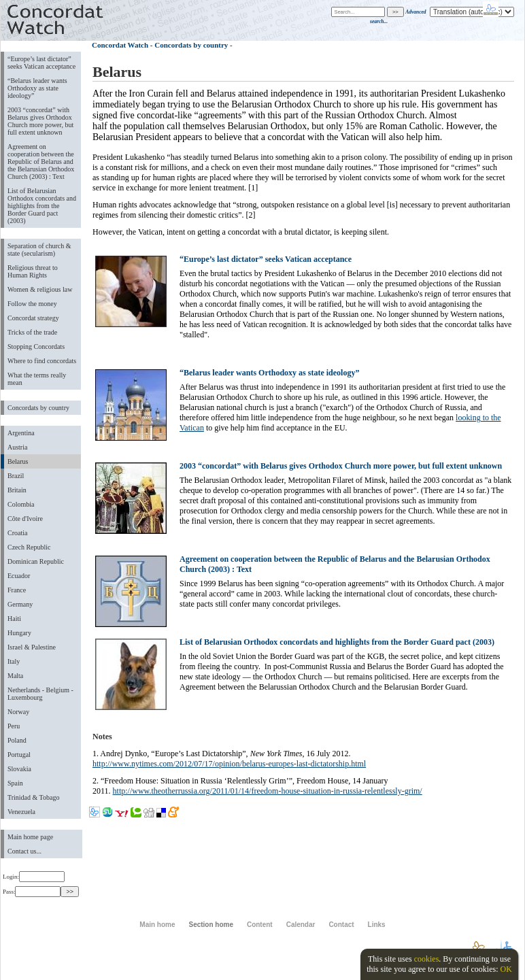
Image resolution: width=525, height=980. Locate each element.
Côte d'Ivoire (25, 519)
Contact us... (24, 851)
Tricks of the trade (32, 332)
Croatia (17, 533)
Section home (210, 925)
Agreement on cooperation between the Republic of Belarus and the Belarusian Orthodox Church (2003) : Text (41, 162)
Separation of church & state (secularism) (39, 250)
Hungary (19, 633)
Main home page (30, 837)
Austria (17, 447)
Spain (15, 783)
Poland (17, 740)
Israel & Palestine (32, 647)
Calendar (301, 925)
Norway (18, 712)
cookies (427, 959)
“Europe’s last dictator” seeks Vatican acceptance (41, 63)
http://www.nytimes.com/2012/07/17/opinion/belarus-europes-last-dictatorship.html (229, 764)
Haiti (14, 619)
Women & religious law (40, 289)
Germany (20, 604)
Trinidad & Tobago (33, 797)
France (17, 590)
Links (377, 925)
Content (260, 925)
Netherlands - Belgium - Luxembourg (40, 694)
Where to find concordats (42, 361)
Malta (15, 676)
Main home (157, 925)
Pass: (32, 892)
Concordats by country (38, 408)
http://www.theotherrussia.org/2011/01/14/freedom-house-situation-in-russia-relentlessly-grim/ (268, 791)
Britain (17, 490)
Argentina (21, 433)
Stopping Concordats (36, 347)
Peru (14, 726)
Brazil (16, 476)
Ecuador (19, 576)
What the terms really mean (37, 379)
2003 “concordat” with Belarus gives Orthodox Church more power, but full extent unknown (40, 121)
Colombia (21, 504)
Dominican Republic (36, 561)
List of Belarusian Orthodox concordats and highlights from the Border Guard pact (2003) (42, 206)
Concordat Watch (120, 45)
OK (506, 969)
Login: (34, 877)
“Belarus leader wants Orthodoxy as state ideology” (37, 88)
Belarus (18, 461)
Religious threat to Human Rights (33, 271)
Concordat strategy (33, 318)
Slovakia (19, 769)
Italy (14, 661)
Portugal (19, 755)
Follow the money (32, 304)
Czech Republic (29, 547)
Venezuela (21, 812)
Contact (341, 925)
